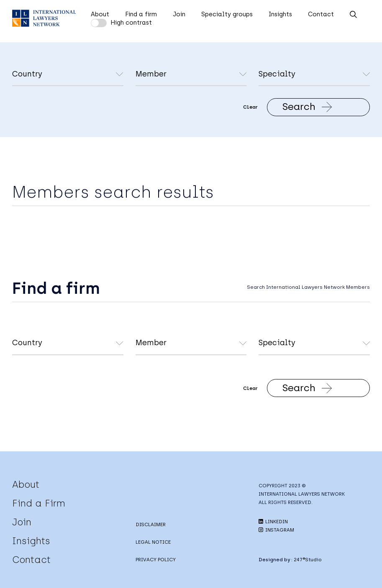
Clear (250, 107)
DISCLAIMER (151, 524)
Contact (321, 14)
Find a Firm (39, 503)
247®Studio (308, 560)
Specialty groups (227, 14)
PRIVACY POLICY (156, 560)
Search (307, 107)
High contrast (131, 23)
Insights (280, 14)
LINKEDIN (273, 522)
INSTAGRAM (276, 530)
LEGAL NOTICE (153, 542)
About (100, 14)
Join (179, 14)
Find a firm (141, 14)
